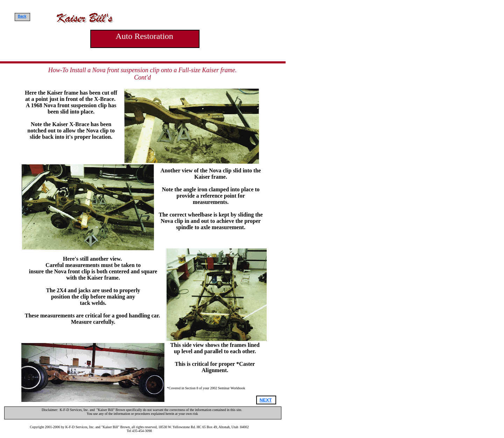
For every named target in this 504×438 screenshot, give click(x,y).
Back (22, 16)
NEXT (266, 400)
